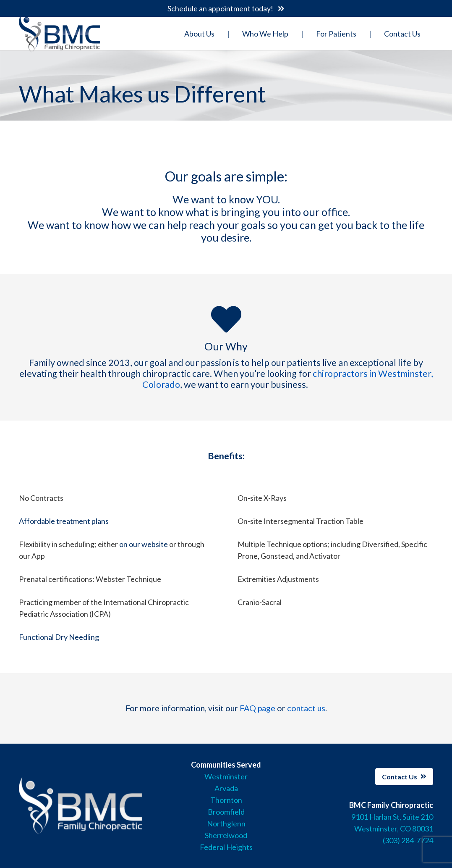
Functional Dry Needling (59, 637)
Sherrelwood (226, 835)
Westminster (226, 776)
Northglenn (226, 823)
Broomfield (226, 812)
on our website (144, 544)
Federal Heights (226, 847)
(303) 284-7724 (408, 840)
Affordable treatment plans (64, 521)
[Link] (59, 34)
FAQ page (257, 708)
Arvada (226, 788)
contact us (306, 708)
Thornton (226, 800)
